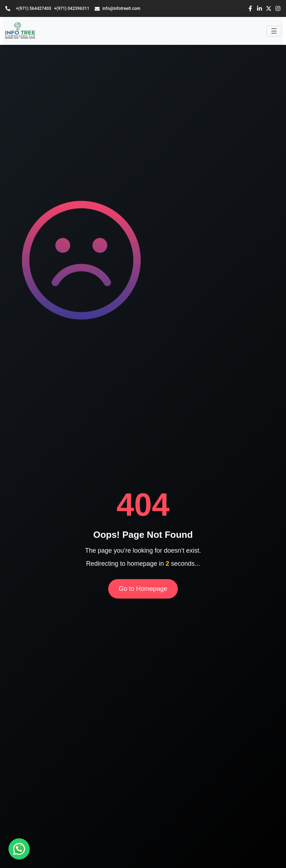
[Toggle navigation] (274, 31)
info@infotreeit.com (118, 9)
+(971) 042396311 (72, 8)
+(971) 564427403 (34, 8)
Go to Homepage (143, 589)
